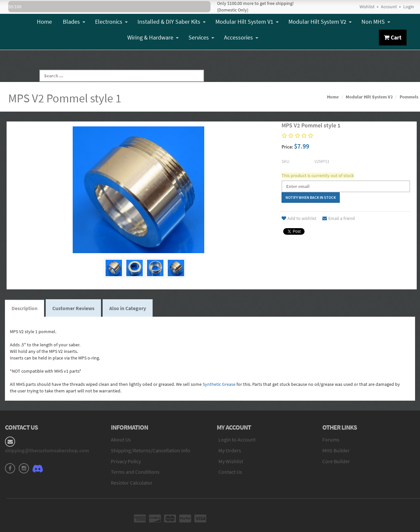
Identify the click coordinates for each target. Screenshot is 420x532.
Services (201, 37)
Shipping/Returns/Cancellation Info (150, 450)
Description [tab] (25, 308)
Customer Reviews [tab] (73, 308)
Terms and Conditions (135, 472)
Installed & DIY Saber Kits (172, 22)
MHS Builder (336, 450)
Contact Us (230, 472)
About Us (121, 439)
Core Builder (336, 461)
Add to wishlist (299, 218)
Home (44, 22)
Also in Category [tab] (128, 308)
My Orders (230, 450)
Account (389, 7)
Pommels (409, 97)
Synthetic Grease (219, 384)
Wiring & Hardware (153, 37)
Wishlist (367, 7)
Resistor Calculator (132, 483)
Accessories (241, 37)
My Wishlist (231, 461)
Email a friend (339, 218)
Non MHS (376, 22)
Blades (74, 22)
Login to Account (237, 439)
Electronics (111, 22)
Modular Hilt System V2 (320, 22)
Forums (331, 439)
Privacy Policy (126, 461)
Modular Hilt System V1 (247, 22)
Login (409, 7)
